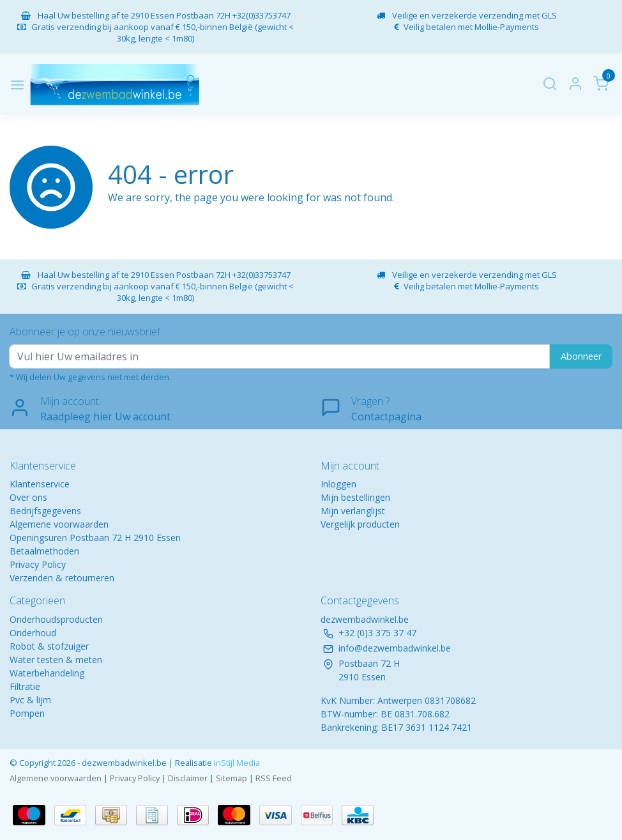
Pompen (27, 713)
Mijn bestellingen (355, 497)
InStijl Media (236, 763)
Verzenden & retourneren (62, 578)
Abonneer (581, 356)
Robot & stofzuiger (49, 646)
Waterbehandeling (47, 673)
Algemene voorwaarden (59, 524)
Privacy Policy (38, 564)
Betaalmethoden (44, 551)
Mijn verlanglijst (353, 511)
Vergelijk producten (360, 524)
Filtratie (25, 686)
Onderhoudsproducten (56, 619)
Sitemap (231, 778)
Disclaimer (188, 778)
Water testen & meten (56, 660)
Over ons (28, 497)
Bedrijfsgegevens (45, 511)
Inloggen (338, 484)
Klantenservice (40, 484)
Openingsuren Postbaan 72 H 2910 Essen (95, 538)
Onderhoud (33, 633)
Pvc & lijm (30, 700)
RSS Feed (274, 778)
